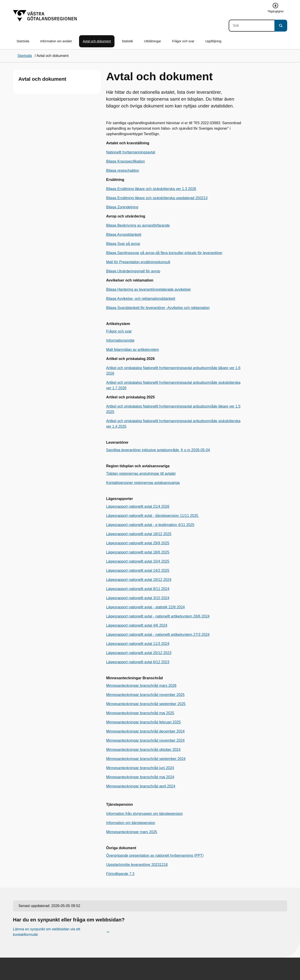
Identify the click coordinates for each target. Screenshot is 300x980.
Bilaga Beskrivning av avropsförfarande (138, 225)
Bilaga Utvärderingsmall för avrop (133, 271)
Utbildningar (153, 41)
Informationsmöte (120, 340)
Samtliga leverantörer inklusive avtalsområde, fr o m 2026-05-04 (158, 450)
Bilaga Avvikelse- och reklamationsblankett (141, 299)
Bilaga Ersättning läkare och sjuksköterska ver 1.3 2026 (151, 189)
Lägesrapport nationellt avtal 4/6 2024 (137, 625)
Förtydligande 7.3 (120, 874)
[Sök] (252, 26)
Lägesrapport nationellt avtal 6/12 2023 (138, 662)
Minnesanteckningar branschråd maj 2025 (140, 713)
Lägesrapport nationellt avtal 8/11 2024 (138, 589)
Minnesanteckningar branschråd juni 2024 (140, 768)
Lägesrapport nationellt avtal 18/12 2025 (139, 534)
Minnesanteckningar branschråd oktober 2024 (143, 750)
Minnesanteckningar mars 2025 (132, 832)
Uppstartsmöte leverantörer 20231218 (137, 865)
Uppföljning (213, 41)
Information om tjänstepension (131, 823)
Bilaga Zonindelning (122, 207)
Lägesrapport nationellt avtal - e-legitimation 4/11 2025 (150, 525)
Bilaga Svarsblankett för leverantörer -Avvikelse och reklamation (158, 308)
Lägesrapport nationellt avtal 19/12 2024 (139, 580)
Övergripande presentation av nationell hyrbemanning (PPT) (155, 855)
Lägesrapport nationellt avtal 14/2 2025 (138, 571)
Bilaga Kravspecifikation (126, 161)
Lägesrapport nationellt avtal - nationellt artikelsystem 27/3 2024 (158, 635)
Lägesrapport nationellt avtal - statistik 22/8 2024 (146, 607)
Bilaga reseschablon (123, 170)
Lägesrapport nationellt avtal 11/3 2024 (138, 644)
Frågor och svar (183, 41)
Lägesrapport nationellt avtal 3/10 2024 (138, 598)
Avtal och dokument (97, 41)
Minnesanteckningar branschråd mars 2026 (141, 686)
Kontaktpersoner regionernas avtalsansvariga (143, 483)
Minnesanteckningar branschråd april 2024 (141, 786)
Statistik (127, 41)
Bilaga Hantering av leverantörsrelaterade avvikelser (149, 289)
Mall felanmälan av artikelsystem (133, 350)
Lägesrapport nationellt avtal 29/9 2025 (138, 543)
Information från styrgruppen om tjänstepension (145, 814)
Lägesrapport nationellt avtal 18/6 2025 (138, 552)
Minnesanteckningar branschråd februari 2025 (143, 722)
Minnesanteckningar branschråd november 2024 (145, 740)
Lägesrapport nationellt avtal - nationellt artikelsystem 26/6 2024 (158, 616)
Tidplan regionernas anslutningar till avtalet (141, 474)
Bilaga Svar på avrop (123, 244)
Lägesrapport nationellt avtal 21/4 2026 (138, 506)
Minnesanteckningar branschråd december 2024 (145, 731)
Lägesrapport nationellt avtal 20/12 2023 (139, 653)
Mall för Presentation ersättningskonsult (138, 262)
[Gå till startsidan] (45, 16)
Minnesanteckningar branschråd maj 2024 (140, 777)
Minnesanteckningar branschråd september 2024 (146, 759)
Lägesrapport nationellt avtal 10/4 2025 (138, 561)
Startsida (23, 41)
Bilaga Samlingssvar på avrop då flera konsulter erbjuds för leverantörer (164, 253)
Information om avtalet (56, 41)
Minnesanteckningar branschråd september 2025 (146, 704)
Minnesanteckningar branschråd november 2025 (145, 695)
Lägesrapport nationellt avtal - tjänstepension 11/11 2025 (153, 516)
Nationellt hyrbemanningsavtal (131, 152)
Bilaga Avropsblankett (124, 235)
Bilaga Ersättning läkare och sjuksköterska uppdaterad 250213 (157, 198)
